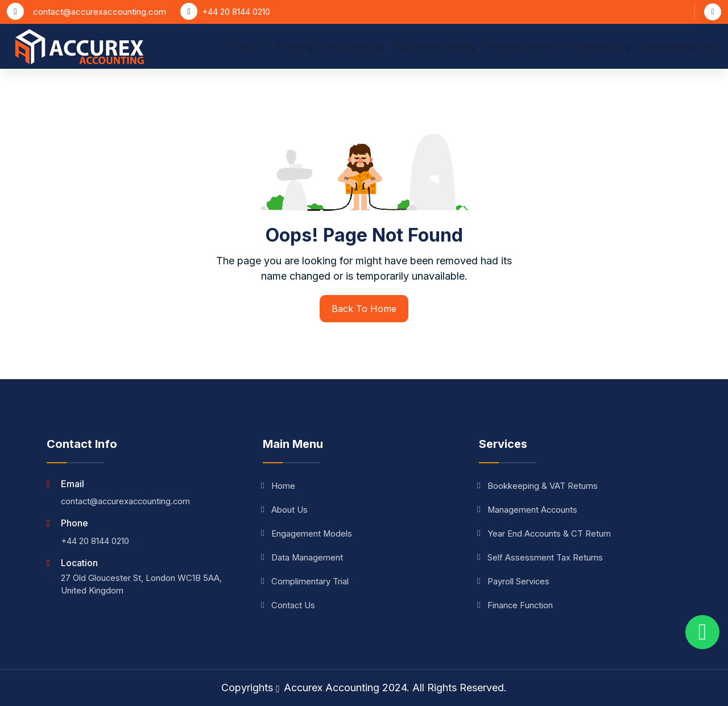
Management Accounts (529, 510)
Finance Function (516, 605)
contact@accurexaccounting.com (100, 12)
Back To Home (364, 309)
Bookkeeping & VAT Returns (538, 486)
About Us (285, 510)
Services (294, 51)
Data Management (521, 50)
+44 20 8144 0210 (236, 12)
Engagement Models (435, 51)
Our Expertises (353, 51)
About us (248, 50)
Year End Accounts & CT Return (545, 533)
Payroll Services (514, 581)
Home (279, 486)
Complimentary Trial (679, 50)
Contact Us (289, 605)
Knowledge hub (598, 51)
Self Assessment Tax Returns (541, 557)
